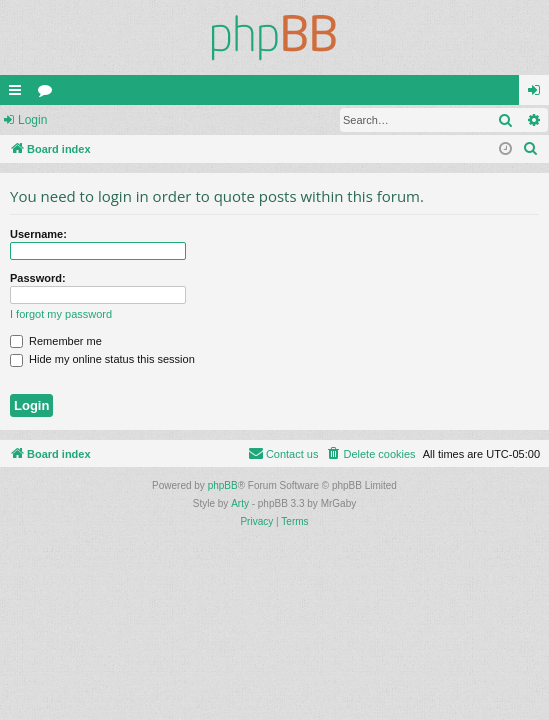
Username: (38, 234)
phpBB (223, 485)
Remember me (56, 341)
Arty (240, 503)
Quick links (19, 94)
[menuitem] (531, 149)
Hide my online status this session (102, 359)
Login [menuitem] (538, 94)
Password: (38, 278)
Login (32, 120)
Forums (49, 94)
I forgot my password (61, 314)
